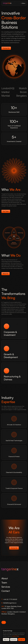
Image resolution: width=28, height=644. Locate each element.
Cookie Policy (16, 636)
